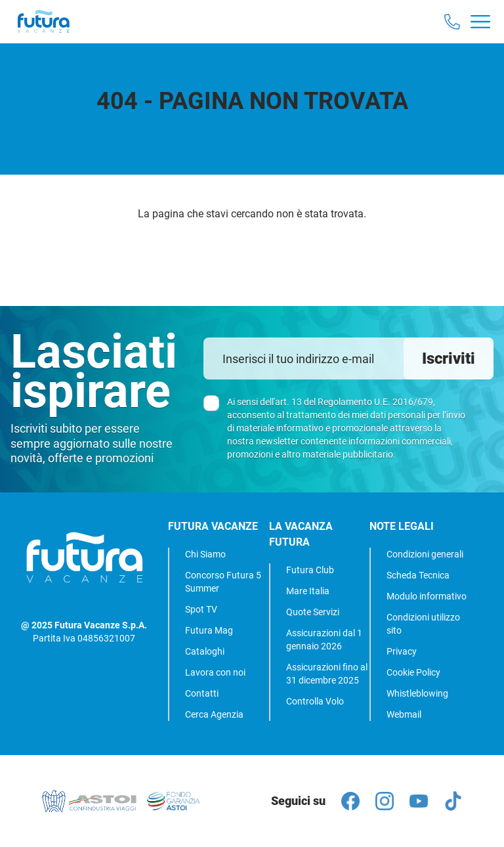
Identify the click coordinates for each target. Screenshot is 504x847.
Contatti (202, 693)
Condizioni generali (425, 554)
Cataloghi (205, 651)
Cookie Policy (413, 672)
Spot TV (201, 609)
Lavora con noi (215, 672)
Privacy (402, 651)
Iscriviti (449, 358)
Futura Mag (209, 630)
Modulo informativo (427, 596)
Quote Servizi (313, 612)
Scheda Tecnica (418, 575)
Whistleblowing (417, 693)
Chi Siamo (205, 554)
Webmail (404, 714)
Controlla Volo (315, 701)
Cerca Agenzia (214, 714)
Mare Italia (308, 591)
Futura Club (310, 570)
